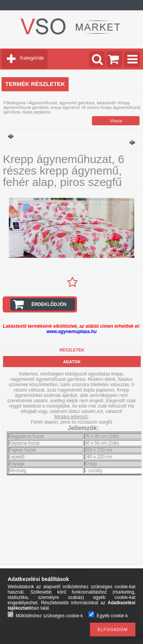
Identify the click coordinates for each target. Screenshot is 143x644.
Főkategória (14, 103)
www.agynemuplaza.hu (72, 332)
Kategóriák (32, 58)
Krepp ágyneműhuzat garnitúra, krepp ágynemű (67, 105)
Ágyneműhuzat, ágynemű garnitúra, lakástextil (72, 103)
